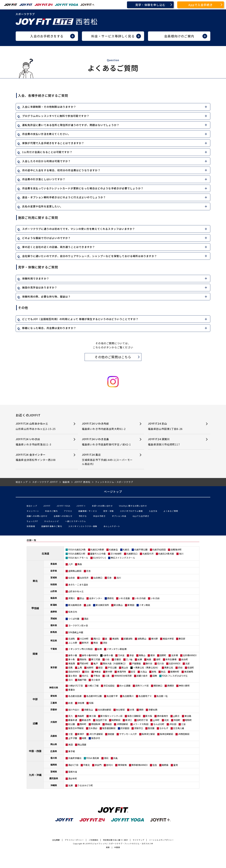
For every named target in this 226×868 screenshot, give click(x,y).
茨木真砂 (93, 728)
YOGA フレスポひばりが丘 (175, 676)
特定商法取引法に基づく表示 (116, 840)
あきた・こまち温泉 (78, 585)
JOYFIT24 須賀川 (174, 442)
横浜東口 (158, 686)
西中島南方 (163, 716)
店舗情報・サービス (88, 511)
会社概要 (56, 840)
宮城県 (54, 577)
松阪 (91, 703)
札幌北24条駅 (97, 549)
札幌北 (126, 549)
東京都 (54, 667)
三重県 (54, 703)
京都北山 (89, 710)
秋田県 (54, 584)
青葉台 (72, 690)
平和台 (97, 676)
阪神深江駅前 (148, 734)
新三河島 (96, 659)
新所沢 (85, 643)
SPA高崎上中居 (76, 632)
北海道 (45, 553)
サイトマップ (139, 840)
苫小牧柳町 (116, 554)
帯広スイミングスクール (123, 558)
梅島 (149, 659)
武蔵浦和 (128, 639)
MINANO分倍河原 (123, 676)
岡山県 (54, 744)
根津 (153, 655)
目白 (87, 672)
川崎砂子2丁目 (75, 686)
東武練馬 (189, 672)
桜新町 (90, 667)
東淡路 (188, 716)
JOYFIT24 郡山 (174, 426)
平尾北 (86, 765)
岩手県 (54, 571)
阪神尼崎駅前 (167, 734)
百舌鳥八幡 (179, 728)
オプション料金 (119, 516)
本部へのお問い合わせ (102, 506)
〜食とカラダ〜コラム (75, 521)
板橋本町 (175, 672)
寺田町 (177, 720)
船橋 (100, 649)
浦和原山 (142, 639)
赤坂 (132, 655)
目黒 (70, 667)
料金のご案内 (51, 511)
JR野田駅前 (122, 724)
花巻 (89, 571)
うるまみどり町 (85, 785)
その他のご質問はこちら (113, 357)
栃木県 (54, 625)
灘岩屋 (111, 734)
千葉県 (54, 649)
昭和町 (188, 720)
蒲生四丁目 (101, 720)
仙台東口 (98, 578)
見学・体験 (108, 511)
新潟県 (54, 605)
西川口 (97, 639)
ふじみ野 (73, 643)
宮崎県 (54, 772)
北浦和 (72, 639)
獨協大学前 (168, 639)
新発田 (131, 605)
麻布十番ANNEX (90, 655)
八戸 (70, 564)
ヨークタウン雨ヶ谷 (78, 625)
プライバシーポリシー (74, 840)
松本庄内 (73, 612)
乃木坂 (121, 655)
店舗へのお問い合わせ (37, 516)
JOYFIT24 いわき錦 (41, 442)
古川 (119, 578)
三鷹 (107, 676)
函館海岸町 (176, 549)
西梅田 (108, 724)
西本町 (83, 724)
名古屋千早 (112, 696)
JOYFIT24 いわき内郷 (107, 426)
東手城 (72, 751)
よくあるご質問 (171, 511)
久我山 (144, 672)
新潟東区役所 (102, 605)
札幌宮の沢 (148, 554)
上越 (89, 605)
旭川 (181, 554)
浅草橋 (175, 655)
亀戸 (96, 663)
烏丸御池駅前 (105, 710)
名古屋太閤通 (75, 696)
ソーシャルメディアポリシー (161, 840)
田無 (155, 676)
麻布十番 (73, 655)
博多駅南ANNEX (140, 765)
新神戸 (81, 734)
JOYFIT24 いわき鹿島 (107, 442)
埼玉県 (54, 640)
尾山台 (125, 667)
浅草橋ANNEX (190, 655)
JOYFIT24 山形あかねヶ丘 (41, 426)
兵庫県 (54, 736)
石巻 (109, 578)
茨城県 (54, 618)
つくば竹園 (74, 619)
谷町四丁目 (142, 720)
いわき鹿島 (124, 598)
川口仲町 (84, 639)
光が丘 (85, 676)
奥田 (70, 744)
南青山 (142, 655)
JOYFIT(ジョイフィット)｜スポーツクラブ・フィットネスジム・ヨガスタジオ (119, 843)
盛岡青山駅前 (75, 571)
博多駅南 (122, 765)
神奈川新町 (184, 686)
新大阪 (149, 716)
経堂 (101, 667)
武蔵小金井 (142, 676)
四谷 (180, 667)
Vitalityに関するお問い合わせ (133, 506)
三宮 (70, 734)
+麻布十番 (108, 655)
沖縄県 (54, 785)
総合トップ (32, 506)
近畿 (35, 723)
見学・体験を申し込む (150, 5)
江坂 (183, 724)
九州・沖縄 (35, 775)
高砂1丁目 (73, 765)
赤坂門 (98, 765)
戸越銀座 (136, 663)
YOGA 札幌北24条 (77, 549)
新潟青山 (118, 605)
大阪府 (54, 722)
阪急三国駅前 (134, 716)
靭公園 (72, 724)
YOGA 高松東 (93, 758)
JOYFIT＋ (81, 506)
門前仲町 (84, 663)
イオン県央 (145, 605)
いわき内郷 (140, 598)
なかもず (164, 728)
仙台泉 (72, 578)
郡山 (82, 598)
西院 (141, 710)
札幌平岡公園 (141, 549)
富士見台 (73, 676)
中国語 (117, 847)
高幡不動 (82, 680)
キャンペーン (33, 511)
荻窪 (133, 672)
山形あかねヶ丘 (76, 591)
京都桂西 (153, 710)
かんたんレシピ (51, 521)
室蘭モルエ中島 (98, 554)
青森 (80, 564)
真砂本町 (73, 778)
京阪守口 (139, 728)
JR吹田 (173, 724)
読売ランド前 (142, 686)
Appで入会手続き (201, 5)
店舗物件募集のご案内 (52, 526)
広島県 (54, 751)
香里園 (151, 728)
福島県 (54, 598)
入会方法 (153, 511)
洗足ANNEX (175, 663)
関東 (35, 654)
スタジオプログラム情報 (131, 511)
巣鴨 (154, 672)
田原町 (163, 655)
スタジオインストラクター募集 (83, 526)
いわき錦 (155, 598)
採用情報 (31, 526)
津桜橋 (81, 703)
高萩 (86, 619)
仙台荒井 (84, 578)
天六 (70, 716)
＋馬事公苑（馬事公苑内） (146, 667)
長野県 (54, 612)
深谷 (105, 643)
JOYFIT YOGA (63, 506)
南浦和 (116, 639)
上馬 (80, 667)
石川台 (161, 663)
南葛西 (72, 663)
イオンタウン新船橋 (117, 649)
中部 (35, 699)
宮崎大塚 (73, 772)
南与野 (154, 639)
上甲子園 (73, 738)
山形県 (54, 591)
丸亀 (116, 758)
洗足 (188, 663)
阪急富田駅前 (109, 728)
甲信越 (35, 608)
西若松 (110, 598)
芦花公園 (112, 667)
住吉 (155, 765)
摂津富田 (125, 728)
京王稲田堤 (109, 686)
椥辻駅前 (120, 710)
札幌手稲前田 (159, 549)
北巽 (167, 720)
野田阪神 (96, 724)
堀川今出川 (74, 710)
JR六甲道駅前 (96, 734)
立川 (70, 680)
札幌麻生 (113, 549)
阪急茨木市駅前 (76, 728)
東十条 (72, 659)
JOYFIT (47, 506)
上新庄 (176, 716)
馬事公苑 (169, 667)
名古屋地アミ (145, 696)
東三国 (92, 716)
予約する (83, 516)
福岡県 (54, 765)
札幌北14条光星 (166, 554)
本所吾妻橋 (171, 659)
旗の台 (149, 663)
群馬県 (54, 632)
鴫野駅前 (116, 720)
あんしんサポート (112, 526)
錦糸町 (185, 659)
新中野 (109, 672)
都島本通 (73, 720)
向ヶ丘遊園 (125, 686)
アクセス (68, 511)
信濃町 (191, 667)
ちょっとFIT (32, 521)
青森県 (54, 564)
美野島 (165, 765)
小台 (107, 659)
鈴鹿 (70, 703)
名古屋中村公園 (94, 696)
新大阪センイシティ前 (112, 716)
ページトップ (113, 492)
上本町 (156, 720)
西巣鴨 (83, 659)
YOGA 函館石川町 (77, 554)
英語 (108, 847)
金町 (158, 659)
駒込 (163, 672)
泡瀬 (70, 785)
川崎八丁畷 (93, 686)
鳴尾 (84, 738)
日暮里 (118, 659)
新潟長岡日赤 (75, 605)
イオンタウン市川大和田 (80, 649)
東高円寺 (122, 672)
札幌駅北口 (132, 554)
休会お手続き (99, 516)
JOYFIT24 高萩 (107, 459)
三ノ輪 (129, 659)
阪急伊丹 (96, 738)
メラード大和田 (141, 724)
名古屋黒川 (128, 696)
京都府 (54, 709)
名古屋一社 (162, 696)
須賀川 (72, 598)
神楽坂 (97, 672)
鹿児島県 (54, 778)
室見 (176, 765)
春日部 (182, 639)
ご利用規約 (93, 840)
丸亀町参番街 (75, 758)
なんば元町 (159, 724)
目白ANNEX (74, 672)
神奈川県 (54, 687)
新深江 (129, 720)
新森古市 (86, 720)
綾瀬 (140, 659)
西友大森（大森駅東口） (115, 663)
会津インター (96, 598)
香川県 (54, 758)
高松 (106, 758)
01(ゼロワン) (99, 558)
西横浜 (171, 686)
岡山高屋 (82, 744)
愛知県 (54, 696)
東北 (35, 581)
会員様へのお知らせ (63, 516)
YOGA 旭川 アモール (78, 558)
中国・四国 (35, 751)
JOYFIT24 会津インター (41, 457)
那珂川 (110, 765)
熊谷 (96, 643)
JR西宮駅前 (184, 734)
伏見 (132, 710)
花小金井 (96, 680)
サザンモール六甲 (128, 734)
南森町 (81, 716)
